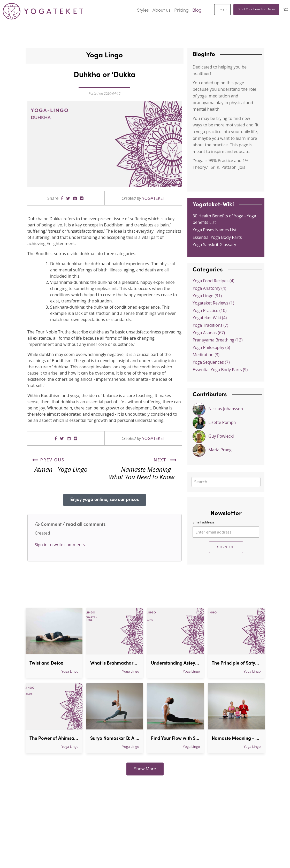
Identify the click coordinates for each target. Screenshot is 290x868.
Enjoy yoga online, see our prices (105, 500)
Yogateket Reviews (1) (213, 303)
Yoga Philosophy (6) (211, 347)
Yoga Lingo (70, 671)
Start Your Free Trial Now (256, 10)
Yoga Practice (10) (209, 310)
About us (162, 10)
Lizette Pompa (214, 423)
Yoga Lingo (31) (207, 296)
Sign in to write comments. (60, 545)
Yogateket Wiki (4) (210, 318)
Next (166, 460)
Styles (143, 10)
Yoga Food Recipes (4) (213, 281)
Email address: (204, 522)
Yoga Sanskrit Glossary (214, 245)
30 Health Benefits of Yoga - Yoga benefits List (224, 219)
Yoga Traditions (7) (210, 325)
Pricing (181, 10)
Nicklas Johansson (218, 409)
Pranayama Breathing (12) (217, 340)
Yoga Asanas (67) (209, 333)
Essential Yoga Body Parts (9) (220, 370)
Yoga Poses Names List (215, 230)
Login (222, 10)
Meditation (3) (206, 355)
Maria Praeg (212, 450)
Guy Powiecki (213, 437)
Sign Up (226, 547)
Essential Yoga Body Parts (217, 237)
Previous (48, 460)
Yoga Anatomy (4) (209, 288)
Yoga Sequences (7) (211, 362)
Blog (197, 10)
